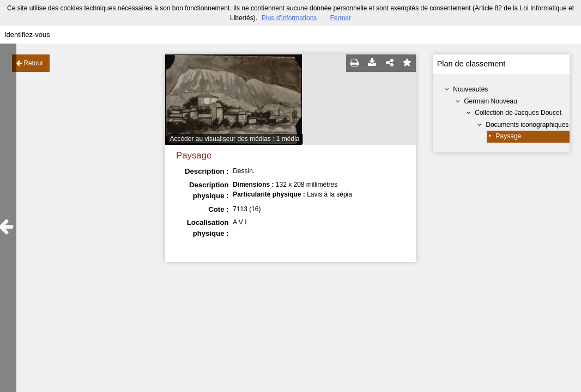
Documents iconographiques (527, 125)
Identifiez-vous (27, 35)
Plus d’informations (289, 18)
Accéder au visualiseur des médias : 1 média (234, 139)
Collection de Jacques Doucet (518, 113)
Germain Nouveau (490, 101)
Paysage (509, 136)
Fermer (340, 18)
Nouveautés (470, 89)
